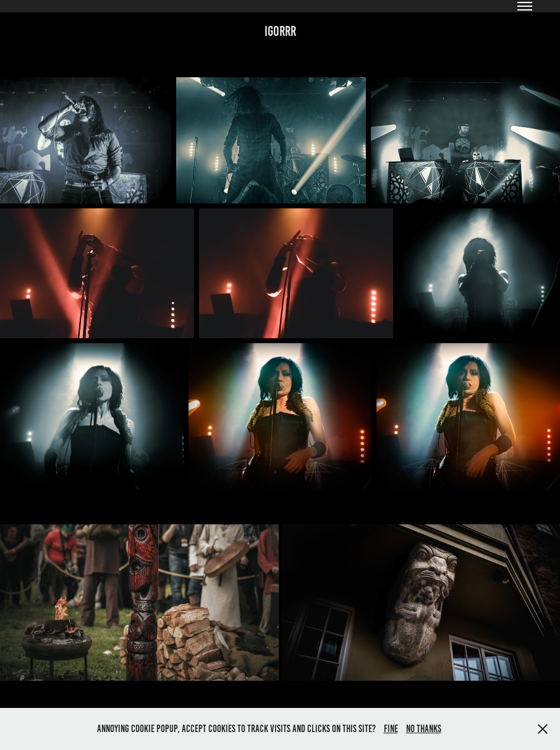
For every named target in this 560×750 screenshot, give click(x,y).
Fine (391, 729)
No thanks (424, 729)
